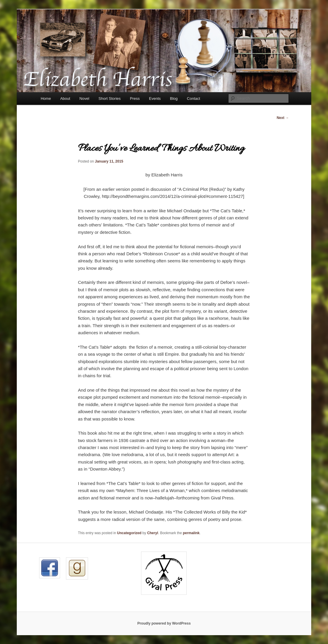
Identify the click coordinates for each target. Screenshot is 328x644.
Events (155, 98)
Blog (174, 98)
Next (283, 118)
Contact (194, 98)
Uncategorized (129, 533)
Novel (84, 98)
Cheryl (153, 533)
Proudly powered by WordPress (164, 623)
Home (46, 98)
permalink (191, 533)
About (65, 98)
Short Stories (110, 98)
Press (135, 98)
